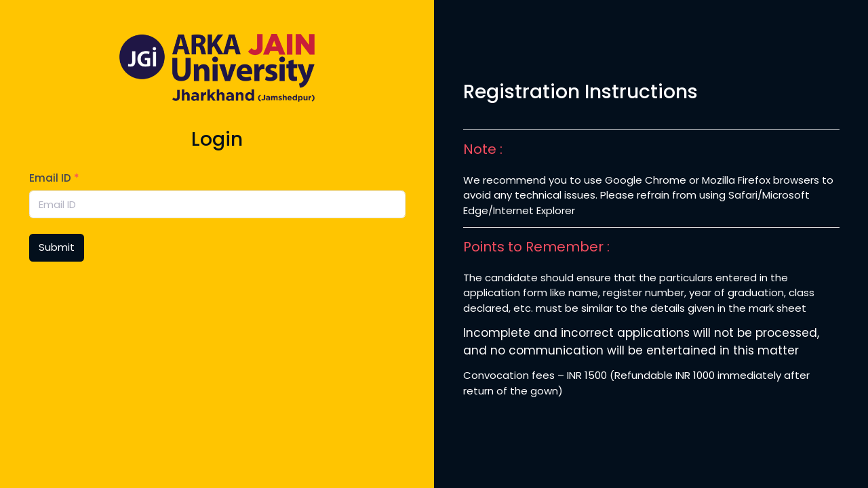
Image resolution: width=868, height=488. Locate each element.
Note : (483, 149)
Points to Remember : (536, 247)
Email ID (54, 178)
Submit (57, 247)
